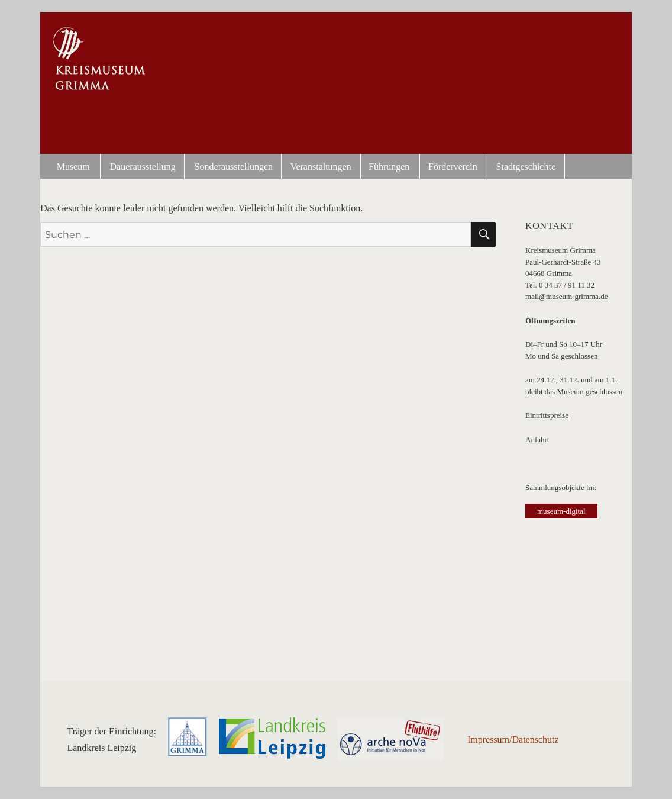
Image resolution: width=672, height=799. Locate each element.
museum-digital (561, 511)
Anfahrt (537, 439)
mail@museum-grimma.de (566, 296)
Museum (73, 167)
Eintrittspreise (547, 415)
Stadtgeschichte (526, 167)
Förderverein (453, 167)
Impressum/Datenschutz (513, 740)
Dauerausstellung (143, 167)
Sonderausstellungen (234, 167)
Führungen (389, 167)
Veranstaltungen (321, 167)
